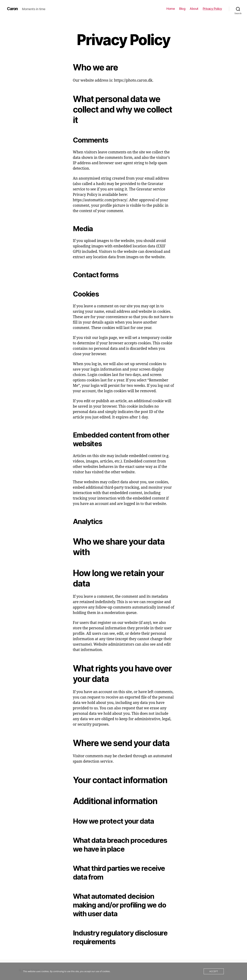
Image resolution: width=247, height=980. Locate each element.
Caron (13, 9)
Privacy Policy (212, 9)
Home (171, 9)
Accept (214, 971)
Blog (182, 9)
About (194, 9)
